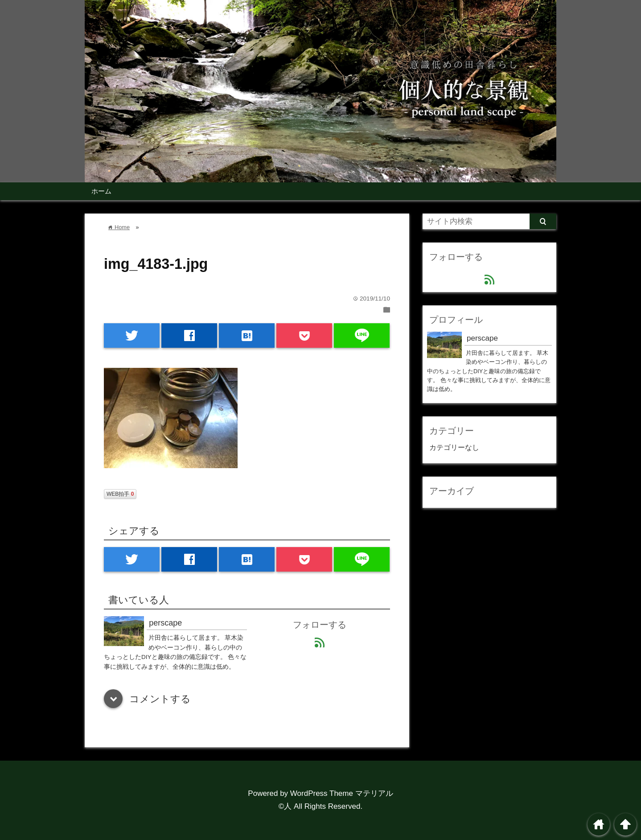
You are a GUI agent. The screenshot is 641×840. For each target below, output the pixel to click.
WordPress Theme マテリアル (342, 793)
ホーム (101, 191)
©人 (285, 806)
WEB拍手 (120, 494)
